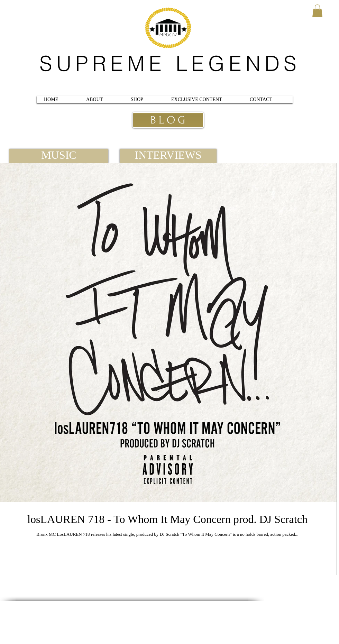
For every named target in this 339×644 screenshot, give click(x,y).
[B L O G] (168, 120)
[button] (317, 11)
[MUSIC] (59, 156)
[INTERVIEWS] (168, 156)
